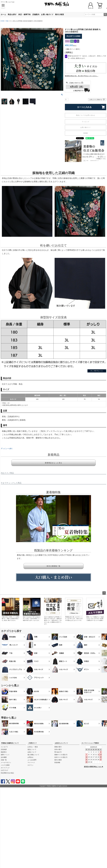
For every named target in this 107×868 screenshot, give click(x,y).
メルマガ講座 (5, 765)
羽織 (7, 21)
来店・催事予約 (24, 14)
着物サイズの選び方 (61, 755)
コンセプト (4, 747)
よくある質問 (32, 760)
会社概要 (4, 757)
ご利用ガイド (32, 743)
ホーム (3, 14)
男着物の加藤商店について (10, 743)
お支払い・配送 (33, 747)
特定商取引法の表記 (7, 773)
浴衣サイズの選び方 (61, 757)
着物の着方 (58, 747)
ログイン (30, 765)
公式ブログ (4, 770)
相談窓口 (4, 752)
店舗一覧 (4, 760)
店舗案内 (36, 14)
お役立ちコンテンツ (61, 743)
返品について (32, 749)
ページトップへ (104, 593)
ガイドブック (5, 768)
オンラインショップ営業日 (90, 743)
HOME (2, 21)
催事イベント (5, 755)
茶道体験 (57, 762)
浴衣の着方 (58, 749)
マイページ (31, 762)
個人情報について (33, 755)
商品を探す (12, 14)
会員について (32, 752)
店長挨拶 (4, 749)
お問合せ (30, 757)
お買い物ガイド (47, 14)
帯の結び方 (58, 752)
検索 (105, 15)
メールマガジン (6, 762)
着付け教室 (60, 14)
